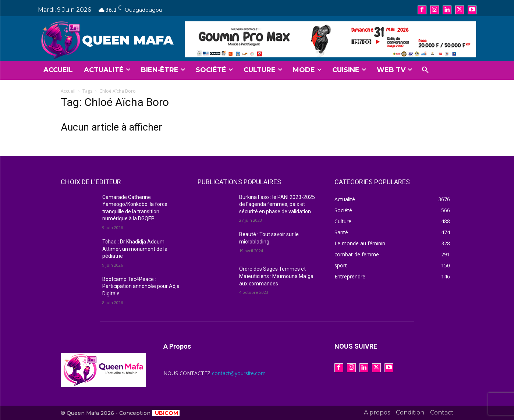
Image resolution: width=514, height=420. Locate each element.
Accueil (68, 91)
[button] (425, 70)
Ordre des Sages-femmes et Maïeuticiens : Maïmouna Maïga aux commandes (276, 276)
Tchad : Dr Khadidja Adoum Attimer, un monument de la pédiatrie (135, 249)
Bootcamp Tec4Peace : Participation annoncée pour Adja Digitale (141, 286)
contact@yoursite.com (239, 373)
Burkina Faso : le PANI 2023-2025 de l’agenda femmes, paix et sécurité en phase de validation (277, 204)
